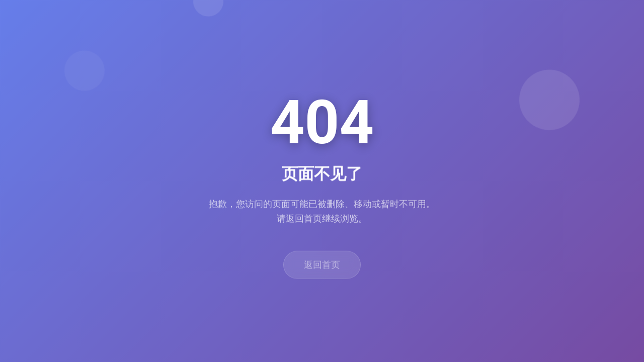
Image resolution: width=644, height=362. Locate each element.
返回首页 (322, 269)
